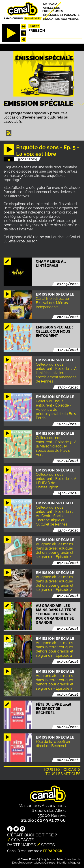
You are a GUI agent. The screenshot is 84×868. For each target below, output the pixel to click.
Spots (48, 845)
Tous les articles (63, 774)
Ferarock (53, 851)
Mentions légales (69, 863)
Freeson (37, 31)
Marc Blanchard (68, 859)
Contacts (23, 840)
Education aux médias (61, 19)
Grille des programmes (53, 9)
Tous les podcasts (62, 770)
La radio (50, 4)
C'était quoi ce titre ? (32, 835)
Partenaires (22, 845)
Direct (34, 26)
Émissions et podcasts (61, 15)
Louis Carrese (46, 863)
